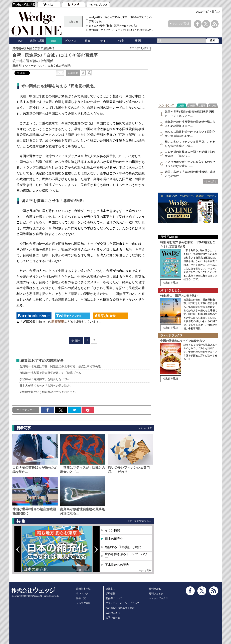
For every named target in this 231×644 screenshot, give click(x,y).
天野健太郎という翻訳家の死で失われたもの (47, 392)
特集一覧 (81, 598)
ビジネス (71, 41)
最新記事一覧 (83, 589)
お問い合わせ (113, 618)
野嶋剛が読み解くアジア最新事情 (33, 48)
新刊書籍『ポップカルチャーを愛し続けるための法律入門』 (121, 30)
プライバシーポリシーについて (122, 603)
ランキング (82, 594)
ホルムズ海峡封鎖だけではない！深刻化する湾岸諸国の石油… (190, 134)
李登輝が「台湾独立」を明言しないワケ (45, 379)
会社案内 (110, 589)
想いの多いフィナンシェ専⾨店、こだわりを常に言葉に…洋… (190, 144)
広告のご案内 (113, 613)
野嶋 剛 (43, 66)
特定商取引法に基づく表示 (120, 608)
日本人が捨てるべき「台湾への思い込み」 (46, 386)
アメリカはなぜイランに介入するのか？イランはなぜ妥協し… (190, 164)
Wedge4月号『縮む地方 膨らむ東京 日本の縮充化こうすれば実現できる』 (123, 19)
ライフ (104, 41)
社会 (88, 41)
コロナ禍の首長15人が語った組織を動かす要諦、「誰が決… (190, 154)
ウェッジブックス (158, 598)
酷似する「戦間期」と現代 (123, 547)
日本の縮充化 (35, 569)
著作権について (114, 598)
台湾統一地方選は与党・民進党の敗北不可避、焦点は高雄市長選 (60, 366)
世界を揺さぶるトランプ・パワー (126, 556)
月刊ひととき (156, 594)
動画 (138, 41)
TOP (20, 41)
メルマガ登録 (181, 24)
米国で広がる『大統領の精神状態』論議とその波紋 (190, 174)
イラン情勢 (112, 530)
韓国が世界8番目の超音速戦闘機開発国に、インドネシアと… (190, 114)
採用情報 (110, 594)
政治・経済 (37, 41)
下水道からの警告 (117, 565)
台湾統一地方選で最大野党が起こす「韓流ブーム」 (52, 373)
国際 (54, 41)
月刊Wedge (155, 589)
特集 (121, 41)
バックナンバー (26, 410)
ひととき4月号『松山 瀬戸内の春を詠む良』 (114, 26)
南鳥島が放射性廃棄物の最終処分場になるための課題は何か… (190, 124)
